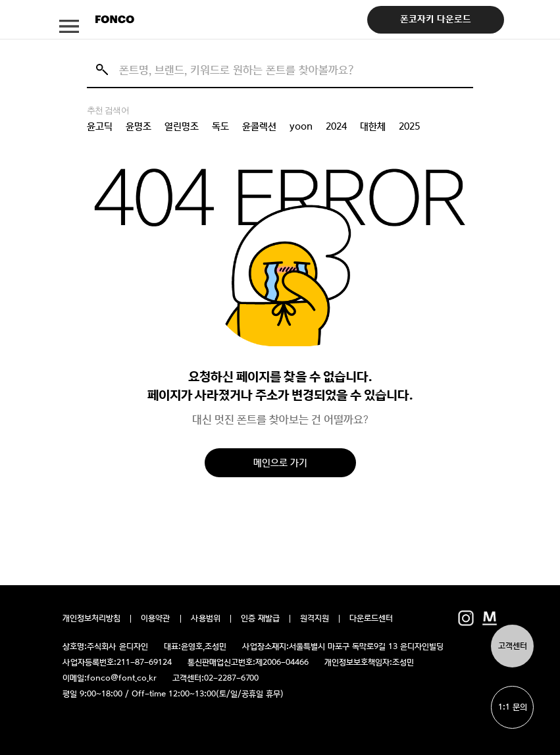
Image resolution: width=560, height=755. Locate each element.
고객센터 (513, 646)
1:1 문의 (513, 707)
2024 (336, 126)
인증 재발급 (260, 619)
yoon (301, 126)
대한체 (373, 126)
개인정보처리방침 (91, 619)
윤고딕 (100, 126)
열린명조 (182, 126)
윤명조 (139, 126)
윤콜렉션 (259, 126)
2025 (409, 126)
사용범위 (206, 619)
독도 (220, 126)
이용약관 (156, 619)
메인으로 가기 (280, 462)
